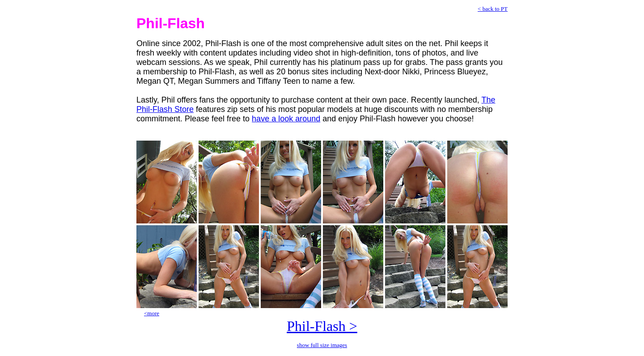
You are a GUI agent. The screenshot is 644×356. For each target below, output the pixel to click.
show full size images (322, 345)
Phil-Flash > (322, 326)
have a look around (286, 119)
